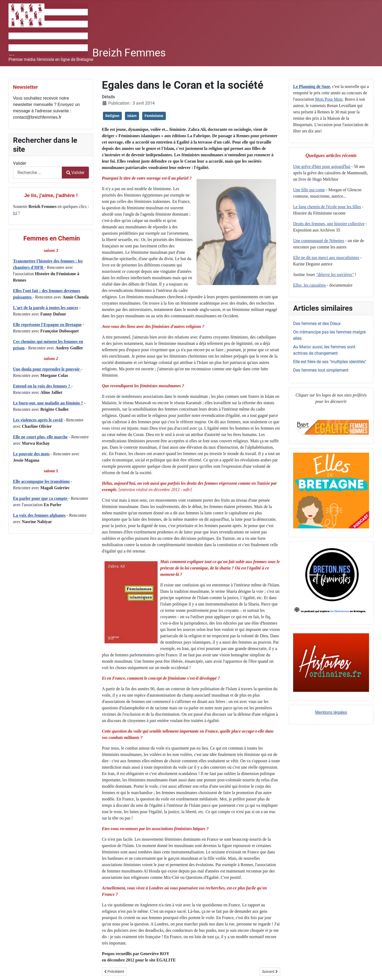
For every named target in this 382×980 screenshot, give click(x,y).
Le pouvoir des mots (31, 454)
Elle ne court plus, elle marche (40, 437)
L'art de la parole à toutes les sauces (45, 308)
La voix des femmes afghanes (39, 515)
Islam (132, 116)
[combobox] (38, 173)
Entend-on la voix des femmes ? (42, 386)
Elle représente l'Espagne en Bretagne (47, 325)
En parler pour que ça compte (41, 498)
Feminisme (154, 116)
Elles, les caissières (309, 285)
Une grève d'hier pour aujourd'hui (322, 166)
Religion (112, 116)
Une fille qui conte (309, 190)
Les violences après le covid (38, 420)
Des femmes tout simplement (321, 370)
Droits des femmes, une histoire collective (329, 224)
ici (15, 213)
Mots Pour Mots (329, 99)
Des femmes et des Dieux (317, 324)
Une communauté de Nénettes (319, 241)
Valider (19, 163)
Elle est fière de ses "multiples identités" (330, 362)
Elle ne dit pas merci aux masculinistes (326, 258)
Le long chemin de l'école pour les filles (327, 207)
